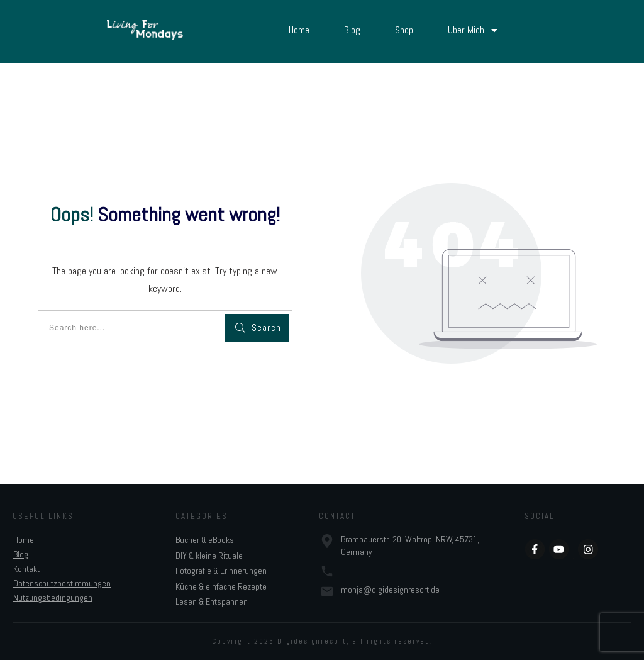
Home (24, 540)
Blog (21, 554)
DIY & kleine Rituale (209, 556)
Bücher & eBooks (205, 540)
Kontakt (26, 569)
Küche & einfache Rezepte (221, 586)
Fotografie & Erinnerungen (221, 571)
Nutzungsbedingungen (53, 598)
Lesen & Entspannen (212, 601)
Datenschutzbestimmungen (62, 583)
